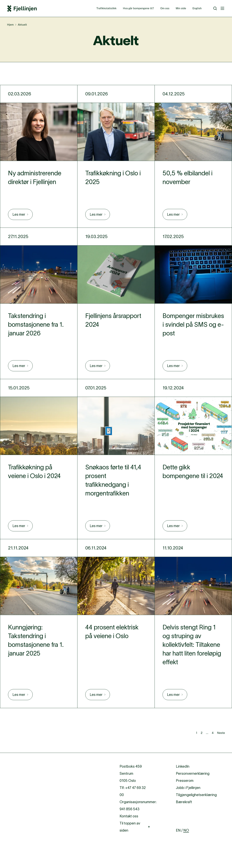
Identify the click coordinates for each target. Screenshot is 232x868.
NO (186, 830)
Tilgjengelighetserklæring (196, 795)
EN (178, 830)
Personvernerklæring (193, 773)
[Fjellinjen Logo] (22, 9)
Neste (221, 733)
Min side (181, 8)
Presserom (185, 781)
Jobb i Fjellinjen (188, 788)
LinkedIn (183, 766)
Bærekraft (184, 802)
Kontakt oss (129, 816)
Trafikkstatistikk (106, 8)
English (197, 8)
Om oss (165, 8)
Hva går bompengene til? (138, 8)
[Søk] (215, 8)
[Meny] (222, 8)
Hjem (10, 25)
